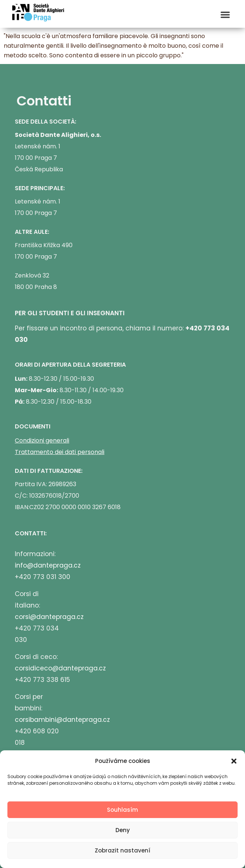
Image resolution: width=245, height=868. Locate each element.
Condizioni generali (42, 440)
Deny (123, 830)
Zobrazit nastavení (123, 850)
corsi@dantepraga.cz (49, 617)
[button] (234, 761)
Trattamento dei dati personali (60, 452)
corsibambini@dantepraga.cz (62, 720)
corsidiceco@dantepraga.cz (60, 668)
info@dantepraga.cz (48, 565)
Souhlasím (123, 810)
